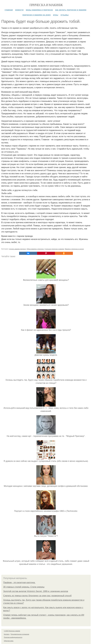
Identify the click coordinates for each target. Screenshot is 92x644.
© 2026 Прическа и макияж (12, 631)
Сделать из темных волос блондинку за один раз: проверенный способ (37, 596)
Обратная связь (9, 641)
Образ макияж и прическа (35, 249)
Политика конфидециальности (13, 637)
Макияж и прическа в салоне (74, 249)
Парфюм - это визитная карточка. (19, 583)
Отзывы (65, 15)
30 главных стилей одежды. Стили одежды (24, 587)
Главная (9, 10)
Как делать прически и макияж (71, 10)
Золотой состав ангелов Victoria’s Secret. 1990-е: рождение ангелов (36, 591)
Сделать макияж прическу (17, 249)
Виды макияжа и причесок (39, 10)
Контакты (7, 634)
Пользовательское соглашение (20, 634)
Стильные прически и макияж (54, 249)
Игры (56, 15)
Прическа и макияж (46, 5)
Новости (19, 10)
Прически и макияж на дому (37, 15)
